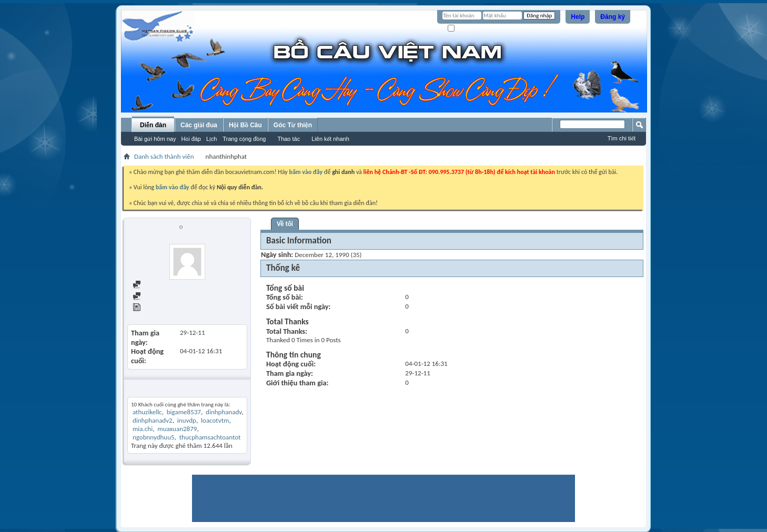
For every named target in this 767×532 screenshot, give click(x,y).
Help (578, 17)
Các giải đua (199, 125)
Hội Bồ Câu (245, 125)
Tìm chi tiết (622, 138)
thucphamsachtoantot (210, 437)
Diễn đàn (153, 125)
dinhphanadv (224, 412)
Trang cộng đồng (244, 139)
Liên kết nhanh (330, 139)
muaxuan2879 (177, 429)
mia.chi (143, 429)
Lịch (211, 139)
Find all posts (156, 285)
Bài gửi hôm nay (155, 139)
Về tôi (285, 224)
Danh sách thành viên (164, 156)
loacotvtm (215, 420)
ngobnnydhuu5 (154, 437)
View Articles (155, 308)
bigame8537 (184, 412)
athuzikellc (147, 412)
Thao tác (289, 139)
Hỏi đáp (191, 139)
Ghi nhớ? (463, 29)
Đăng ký (613, 17)
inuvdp (187, 420)
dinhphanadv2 (153, 420)
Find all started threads (169, 297)
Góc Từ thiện (293, 125)
